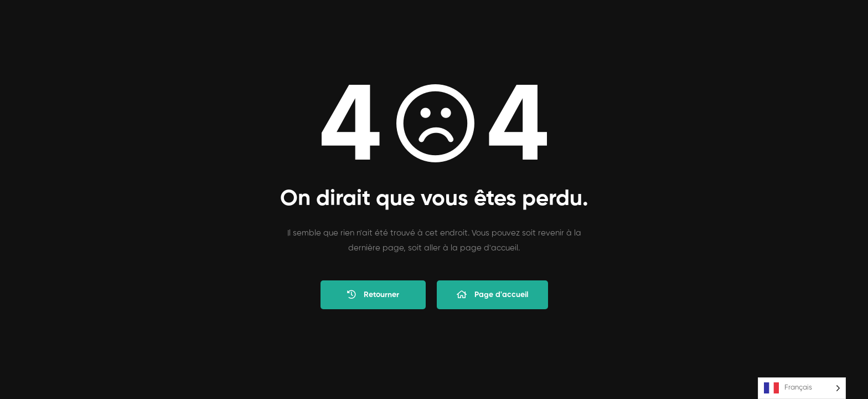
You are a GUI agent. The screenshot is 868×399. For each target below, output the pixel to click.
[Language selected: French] (802, 388)
